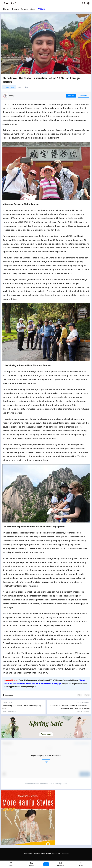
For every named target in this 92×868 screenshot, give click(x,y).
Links (33, 9)
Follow (71, 96)
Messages (84, 96)
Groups (15, 9)
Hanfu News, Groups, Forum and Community (52, 853)
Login (46, 762)
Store (41, 9)
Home (6, 9)
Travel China (9, 87)
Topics (24, 9)
